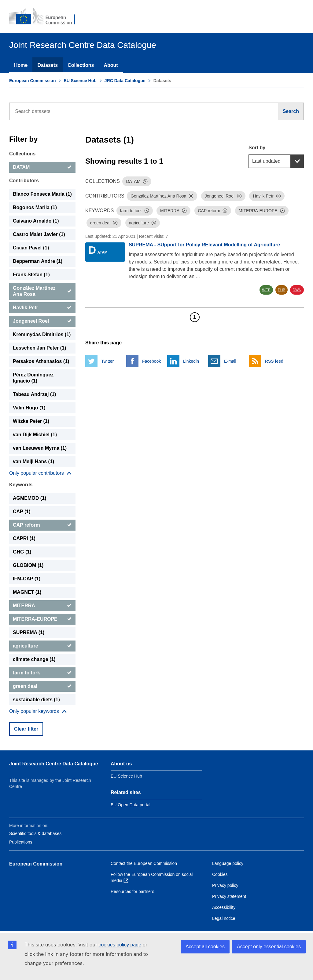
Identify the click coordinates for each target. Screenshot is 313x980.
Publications (21, 842)
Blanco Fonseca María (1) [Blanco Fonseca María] (42, 194)
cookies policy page (120, 945)
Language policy (228, 863)
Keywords (21, 485)
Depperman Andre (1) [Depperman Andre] (38, 261)
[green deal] (42, 686)
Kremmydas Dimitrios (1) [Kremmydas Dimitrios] (42, 334)
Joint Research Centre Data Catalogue (54, 764)
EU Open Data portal (131, 805)
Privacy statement (229, 896)
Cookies (220, 874)
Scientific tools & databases (35, 833)
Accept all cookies (205, 947)
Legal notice (224, 918)
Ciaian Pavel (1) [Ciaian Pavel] (31, 248)
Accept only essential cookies (269, 947)
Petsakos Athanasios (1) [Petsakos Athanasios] (41, 361)
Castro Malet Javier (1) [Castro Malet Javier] (39, 234)
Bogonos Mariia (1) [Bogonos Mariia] (35, 207)
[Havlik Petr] (42, 308)
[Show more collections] (40, 473)
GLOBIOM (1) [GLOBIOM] (28, 565)
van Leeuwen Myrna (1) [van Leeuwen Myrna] (40, 448)
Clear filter (26, 729)
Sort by (257, 148)
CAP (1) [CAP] (22, 512)
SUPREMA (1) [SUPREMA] (29, 632)
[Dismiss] (145, 181)
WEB (266, 290)
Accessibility (224, 907)
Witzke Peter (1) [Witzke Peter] (31, 421)
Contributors (24, 181)
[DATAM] (42, 167)
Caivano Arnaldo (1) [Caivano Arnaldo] (36, 221)
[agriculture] (42, 646)
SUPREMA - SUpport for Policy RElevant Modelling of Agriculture (204, 245)
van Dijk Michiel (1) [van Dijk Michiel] (35, 435)
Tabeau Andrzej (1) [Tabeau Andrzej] (34, 394)
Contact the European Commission (144, 863)
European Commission (32, 81)
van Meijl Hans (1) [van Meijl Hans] (33, 461)
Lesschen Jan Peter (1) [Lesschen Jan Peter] (39, 348)
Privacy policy (225, 885)
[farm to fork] (42, 673)
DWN (297, 290)
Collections (81, 65)
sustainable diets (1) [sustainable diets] (36, 700)
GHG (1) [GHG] (22, 552)
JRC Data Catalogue (125, 81)
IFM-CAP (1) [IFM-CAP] (27, 579)
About (111, 65)
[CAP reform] (42, 525)
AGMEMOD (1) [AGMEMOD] (29, 498)
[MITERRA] (42, 606)
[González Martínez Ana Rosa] (42, 291)
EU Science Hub (80, 81)
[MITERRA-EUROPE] (42, 619)
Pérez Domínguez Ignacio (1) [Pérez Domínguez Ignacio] (33, 378)
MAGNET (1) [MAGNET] (27, 592)
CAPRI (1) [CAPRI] (24, 538)
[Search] (291, 111)
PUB (282, 290)
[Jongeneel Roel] (42, 321)
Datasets (48, 65)
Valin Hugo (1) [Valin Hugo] (29, 408)
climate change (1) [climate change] (34, 659)
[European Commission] (46, 16)
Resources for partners (132, 891)
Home (21, 65)
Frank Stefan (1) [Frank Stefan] (31, 275)
